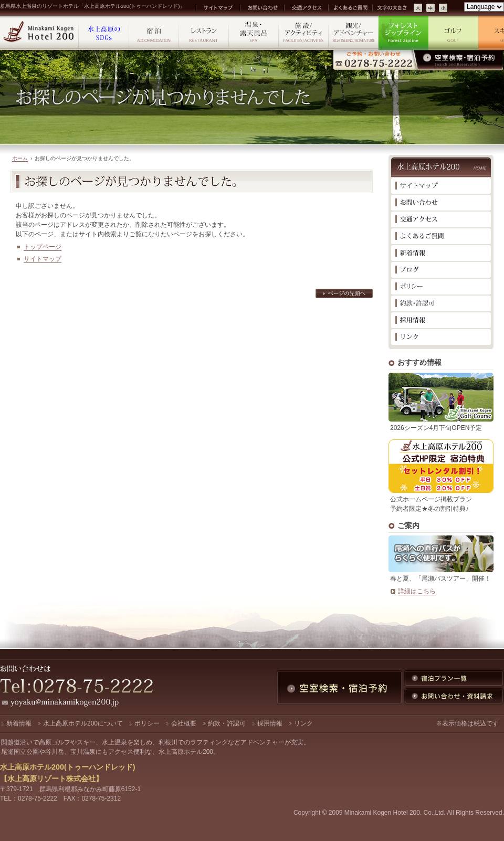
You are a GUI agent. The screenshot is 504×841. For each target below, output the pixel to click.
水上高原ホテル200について (83, 723)
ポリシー (147, 723)
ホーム (20, 158)
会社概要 (184, 723)
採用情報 (270, 723)
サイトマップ (43, 259)
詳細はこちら (417, 591)
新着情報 (19, 723)
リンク (303, 723)
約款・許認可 (227, 723)
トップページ (43, 247)
